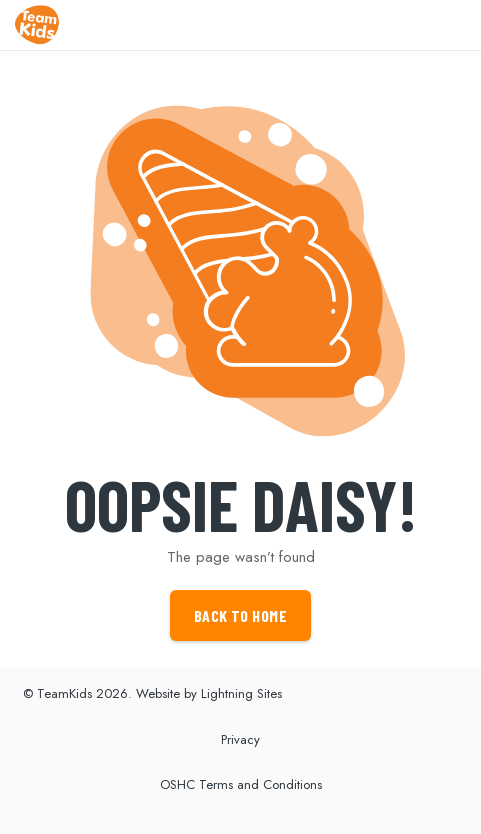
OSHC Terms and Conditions (241, 784)
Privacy (240, 739)
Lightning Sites (241, 693)
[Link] (37, 25)
